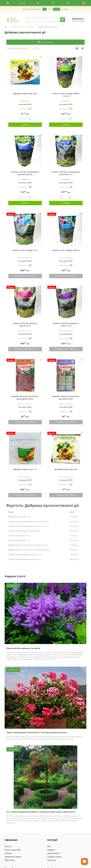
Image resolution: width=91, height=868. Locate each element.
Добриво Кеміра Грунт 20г (66, 469)
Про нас (8, 846)
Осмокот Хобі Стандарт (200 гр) (66, 250)
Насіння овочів (53, 853)
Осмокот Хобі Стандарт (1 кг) (25, 250)
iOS (45, 9)
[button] (53, 3)
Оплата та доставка (13, 850)
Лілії (49, 846)
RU (25, 3)
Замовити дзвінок (78, 21)
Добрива (31, 27)
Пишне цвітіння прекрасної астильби (23, 648)
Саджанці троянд (54, 857)
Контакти (8, 853)
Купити (25, 125)
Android (57, 9)
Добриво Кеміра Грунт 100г (25, 94)
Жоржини (51, 850)
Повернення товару (13, 857)
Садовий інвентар (17, 27)
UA (21, 3)
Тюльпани (51, 860)
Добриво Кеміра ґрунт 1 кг (25, 469)
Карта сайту (10, 860)
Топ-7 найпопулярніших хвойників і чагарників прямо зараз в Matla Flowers (41, 812)
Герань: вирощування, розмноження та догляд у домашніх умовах (37, 732)
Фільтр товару (46, 42)
